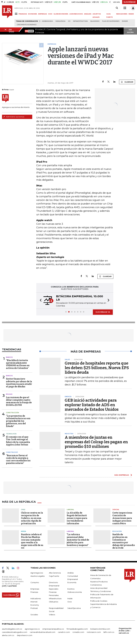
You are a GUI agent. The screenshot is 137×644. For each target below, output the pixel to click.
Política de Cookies (99, 601)
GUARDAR (127, 82)
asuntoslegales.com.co (12, 629)
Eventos (71, 589)
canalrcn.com (64, 632)
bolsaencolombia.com (100, 629)
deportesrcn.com (25, 635)
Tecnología (11, 434)
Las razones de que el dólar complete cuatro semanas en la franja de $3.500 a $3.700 (19, 401)
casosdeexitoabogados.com (15, 632)
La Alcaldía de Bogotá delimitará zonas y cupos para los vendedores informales (77, 518)
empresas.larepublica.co (53, 629)
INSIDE (131, 14)
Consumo (35, 582)
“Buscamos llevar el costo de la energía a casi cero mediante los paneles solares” (18, 459)
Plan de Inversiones (111, 21)
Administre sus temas (14, 117)
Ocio (70, 602)
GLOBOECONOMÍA (61, 14)
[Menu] (17, 14)
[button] (40, 301)
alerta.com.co (8, 635)
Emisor (125, 21)
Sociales (34, 615)
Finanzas (34, 592)
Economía (72, 582)
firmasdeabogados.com (77, 629)
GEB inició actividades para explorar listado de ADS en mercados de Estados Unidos (92, 405)
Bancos (9, 357)
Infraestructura (80, 21)
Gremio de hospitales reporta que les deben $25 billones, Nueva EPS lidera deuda (97, 368)
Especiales (54, 589)
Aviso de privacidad (99, 588)
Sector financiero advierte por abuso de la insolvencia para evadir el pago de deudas (19, 383)
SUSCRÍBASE (130, 2)
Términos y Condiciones (101, 591)
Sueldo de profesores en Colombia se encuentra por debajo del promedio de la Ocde (124, 541)
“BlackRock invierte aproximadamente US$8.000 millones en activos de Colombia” (18, 364)
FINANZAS (23, 14)
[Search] (117, 8)
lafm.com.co (109, 632)
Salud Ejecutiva (74, 608)
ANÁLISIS (88, 14)
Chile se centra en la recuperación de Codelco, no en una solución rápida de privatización (32, 518)
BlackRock (95, 21)
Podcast (34, 608)
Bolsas (9, 394)
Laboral (70, 509)
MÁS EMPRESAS (122, 475)
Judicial (116, 509)
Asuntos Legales (38, 576)
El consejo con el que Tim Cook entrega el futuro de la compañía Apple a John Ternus (18, 441)
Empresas (35, 589)
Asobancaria (47, 21)
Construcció (12, 452)
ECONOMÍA (33, 14)
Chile (23, 509)
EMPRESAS (43, 14)
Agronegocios (37, 573)
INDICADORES (122, 14)
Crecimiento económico (27, 25)
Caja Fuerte (54, 576)
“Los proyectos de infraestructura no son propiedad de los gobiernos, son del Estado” (18, 421)
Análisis (71, 573)
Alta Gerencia (55, 573)
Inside (70, 598)
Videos (52, 615)
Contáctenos (96, 585)
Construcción (12, 413)
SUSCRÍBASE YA (103, 312)
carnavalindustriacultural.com (43, 632)
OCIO (50, 14)
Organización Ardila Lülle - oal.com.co (125, 631)
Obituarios (54, 602)
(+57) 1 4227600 (9, 586)
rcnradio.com (78, 632)
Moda (23, 531)
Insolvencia (60, 21)
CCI (69, 21)
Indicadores (36, 598)
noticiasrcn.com (94, 632)
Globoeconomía (75, 592)
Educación (117, 531)
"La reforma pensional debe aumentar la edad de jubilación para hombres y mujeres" (78, 540)
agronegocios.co (32, 629)
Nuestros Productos (99, 582)
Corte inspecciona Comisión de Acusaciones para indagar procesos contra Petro (122, 518)
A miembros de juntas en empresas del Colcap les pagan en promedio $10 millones (96, 442)
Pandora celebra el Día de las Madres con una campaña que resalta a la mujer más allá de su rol (32, 541)
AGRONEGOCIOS (76, 14)
